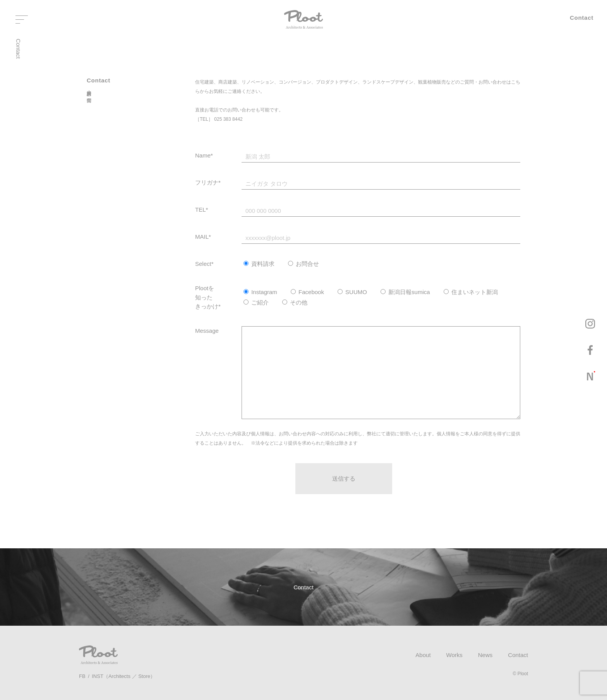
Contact (518, 655)
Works (454, 655)
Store (144, 676)
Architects (119, 676)
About (423, 655)
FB (82, 676)
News (485, 655)
